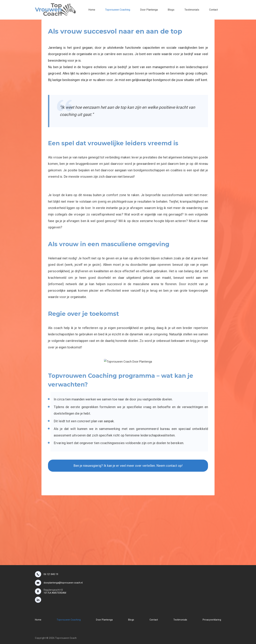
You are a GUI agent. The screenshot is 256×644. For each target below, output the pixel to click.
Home (92, 10)
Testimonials (192, 10)
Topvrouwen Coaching (118, 10)
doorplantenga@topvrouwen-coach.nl (63, 583)
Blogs (171, 10)
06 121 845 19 (51, 574)
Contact (213, 10)
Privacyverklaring (212, 620)
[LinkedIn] (38, 600)
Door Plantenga (149, 10)
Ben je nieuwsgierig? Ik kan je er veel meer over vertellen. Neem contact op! (128, 466)
